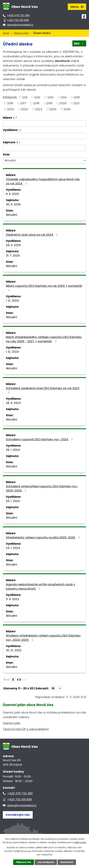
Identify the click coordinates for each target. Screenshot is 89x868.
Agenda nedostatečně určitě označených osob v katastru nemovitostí (41, 587)
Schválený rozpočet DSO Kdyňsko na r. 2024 (40, 439)
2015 (77, 97)
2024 (39, 109)
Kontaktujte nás (18, 815)
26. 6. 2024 (13, 403)
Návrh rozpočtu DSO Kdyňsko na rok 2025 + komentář (44, 288)
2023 (25, 109)
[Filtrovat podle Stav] (44, 160)
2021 (76, 103)
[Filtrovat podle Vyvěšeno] (44, 136)
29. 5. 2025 (13, 245)
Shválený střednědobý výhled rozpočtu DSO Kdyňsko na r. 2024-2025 (43, 638)
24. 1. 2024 (13, 548)
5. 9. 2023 (12, 599)
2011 (25, 97)
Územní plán (12, 723)
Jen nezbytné (46, 862)
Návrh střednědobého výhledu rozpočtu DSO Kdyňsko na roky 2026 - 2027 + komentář (44, 339)
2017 (23, 103)
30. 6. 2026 (13, 204)
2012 (37, 97)
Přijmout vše (24, 862)
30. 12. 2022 (14, 650)
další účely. (80, 842)
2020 (63, 103)
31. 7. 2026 (13, 256)
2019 (49, 103)
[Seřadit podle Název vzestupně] (16, 117)
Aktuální (12, 215)
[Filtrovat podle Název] (44, 123)
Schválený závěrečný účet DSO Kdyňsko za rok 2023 (43, 390)
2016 (10, 103)
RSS (79, 44)
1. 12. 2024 (12, 301)
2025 (53, 109)
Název (9, 118)
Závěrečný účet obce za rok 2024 (32, 235)
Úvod (6, 33)
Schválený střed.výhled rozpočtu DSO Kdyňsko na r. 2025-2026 (42, 488)
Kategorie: (10, 97)
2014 (64, 97)
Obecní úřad (21, 33)
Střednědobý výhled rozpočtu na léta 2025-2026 (43, 537)
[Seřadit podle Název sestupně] (16, 118)
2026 (67, 109)
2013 (50, 97)
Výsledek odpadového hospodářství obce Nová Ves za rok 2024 (43, 181)
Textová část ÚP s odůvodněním (26, 729)
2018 (36, 103)
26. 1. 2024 (13, 450)
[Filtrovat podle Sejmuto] (44, 148)
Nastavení (67, 862)
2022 (11, 109)
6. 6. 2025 (12, 194)
